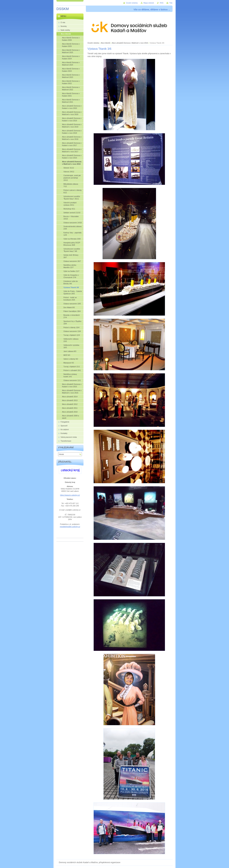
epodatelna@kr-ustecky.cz (70, 527)
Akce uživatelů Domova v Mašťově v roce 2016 (130, 43)
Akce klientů (106, 43)
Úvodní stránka (93, 43)
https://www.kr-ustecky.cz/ (70, 495)
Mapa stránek (149, 3)
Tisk (171, 3)
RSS (162, 3)
